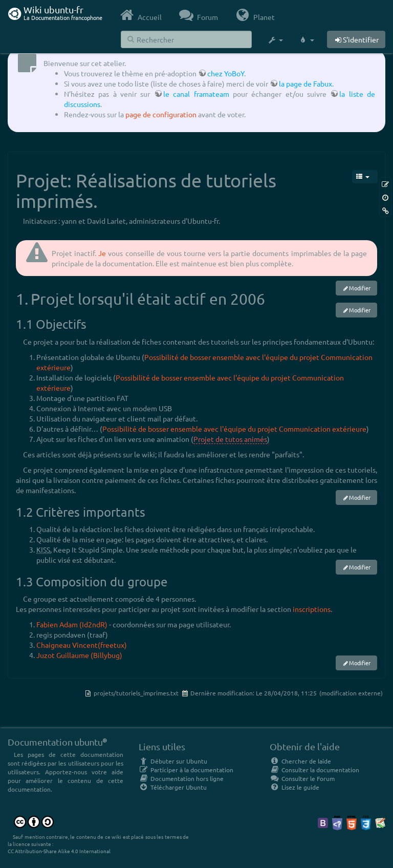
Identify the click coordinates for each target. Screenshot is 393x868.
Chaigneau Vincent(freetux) (82, 645)
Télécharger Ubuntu (173, 787)
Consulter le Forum (302, 778)
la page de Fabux (305, 83)
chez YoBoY (226, 73)
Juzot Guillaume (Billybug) (79, 655)
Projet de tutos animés (230, 439)
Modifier (360, 288)
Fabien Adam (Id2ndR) (72, 624)
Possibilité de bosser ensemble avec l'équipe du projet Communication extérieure (234, 429)
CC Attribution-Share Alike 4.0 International (59, 851)
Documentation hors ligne (181, 778)
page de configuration (161, 114)
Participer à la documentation (186, 770)
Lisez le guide (294, 787)
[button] (275, 40)
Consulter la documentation (314, 770)
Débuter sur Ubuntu (173, 761)
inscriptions (312, 609)
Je (102, 253)
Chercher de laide (300, 761)
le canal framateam (196, 94)
